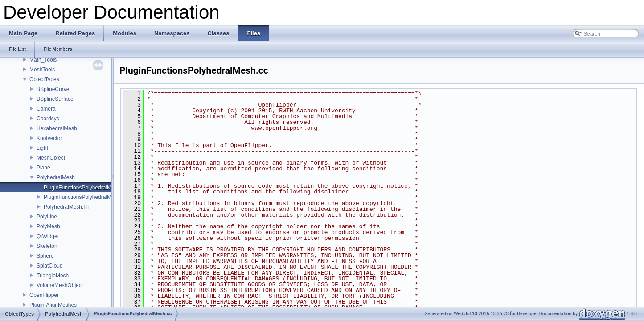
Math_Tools (43, 60)
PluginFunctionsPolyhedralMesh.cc (85, 188)
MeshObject (51, 158)
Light (42, 148)
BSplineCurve (53, 89)
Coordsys (48, 119)
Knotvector (49, 138)
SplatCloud (50, 266)
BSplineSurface (55, 99)
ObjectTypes (44, 79)
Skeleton (47, 246)
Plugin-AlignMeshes (53, 305)
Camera (46, 109)
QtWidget (48, 236)
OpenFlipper (44, 295)
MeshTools (42, 70)
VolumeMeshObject (60, 285)
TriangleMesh (53, 276)
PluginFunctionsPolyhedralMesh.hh (86, 197)
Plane (43, 168)
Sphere (45, 256)
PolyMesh (48, 226)
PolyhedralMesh (56, 177)
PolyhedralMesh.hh (67, 207)
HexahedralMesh (57, 128)
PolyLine (47, 217)
